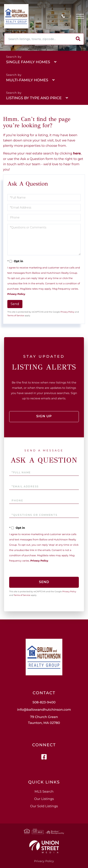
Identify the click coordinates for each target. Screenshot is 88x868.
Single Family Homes (28, 62)
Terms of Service (16, 316)
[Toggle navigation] (80, 16)
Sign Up (44, 416)
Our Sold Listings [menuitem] (44, 806)
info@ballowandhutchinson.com (44, 710)
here (77, 154)
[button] (78, 39)
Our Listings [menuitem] (44, 799)
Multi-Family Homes (27, 80)
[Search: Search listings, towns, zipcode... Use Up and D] (38, 39)
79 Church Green (44, 720)
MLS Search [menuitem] (44, 792)
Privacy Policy (16, 294)
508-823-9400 (64, 16)
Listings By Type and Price (34, 98)
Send (15, 304)
